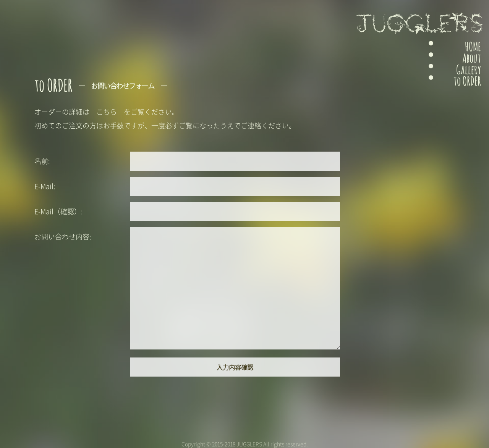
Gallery (461, 73)
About (463, 60)
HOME (465, 46)
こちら (107, 112)
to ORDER (461, 87)
